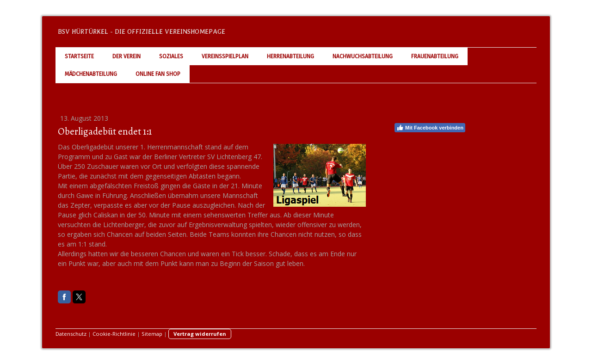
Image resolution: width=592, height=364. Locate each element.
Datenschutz (71, 334)
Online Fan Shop (158, 74)
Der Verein (126, 56)
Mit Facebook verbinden (430, 128)
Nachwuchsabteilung (363, 56)
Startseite (79, 56)
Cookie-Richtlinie (114, 334)
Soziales (171, 56)
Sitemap (152, 334)
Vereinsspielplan (225, 56)
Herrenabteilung (290, 56)
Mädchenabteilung (91, 74)
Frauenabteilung (435, 56)
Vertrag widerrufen (200, 334)
